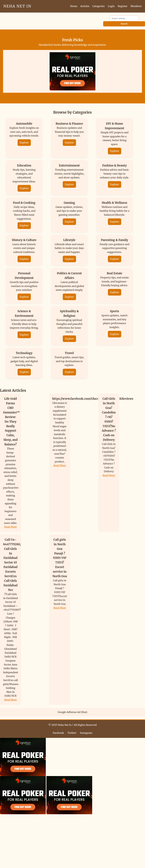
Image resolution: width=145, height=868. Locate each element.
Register (123, 6)
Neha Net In (17, 6)
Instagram (86, 733)
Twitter (72, 733)
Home (74, 6)
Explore (24, 143)
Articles (85, 6)
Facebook (58, 733)
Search (124, 24)
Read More (11, 527)
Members (136, 6)
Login (111, 6)
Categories (99, 6)
